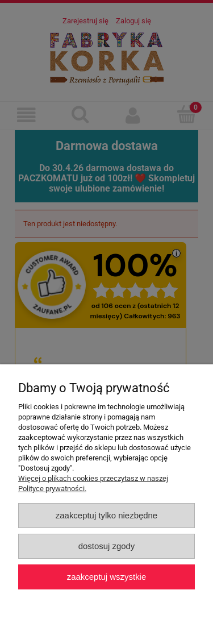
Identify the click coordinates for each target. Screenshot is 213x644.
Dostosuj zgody (107, 546)
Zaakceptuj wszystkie (106, 577)
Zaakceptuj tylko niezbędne (106, 515)
